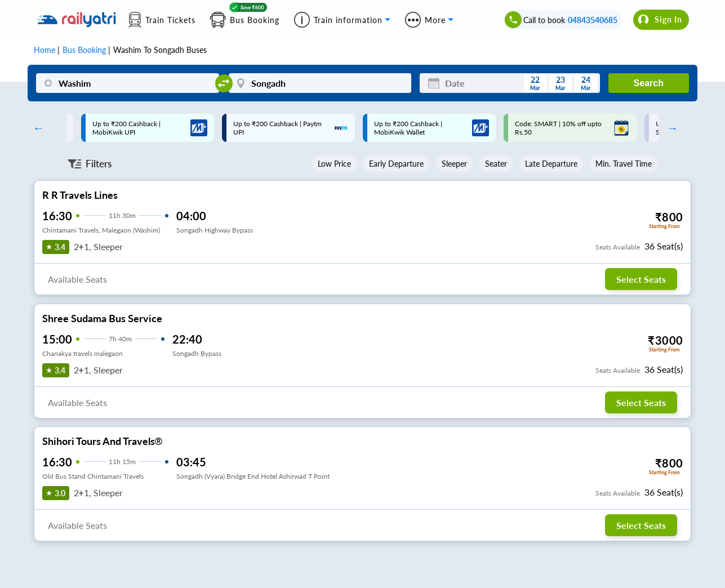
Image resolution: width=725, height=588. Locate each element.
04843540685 (593, 20)
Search (649, 83)
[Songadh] (320, 83)
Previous (35, 128)
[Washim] (127, 83)
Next (670, 128)
